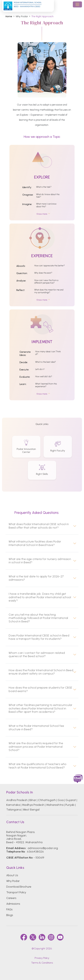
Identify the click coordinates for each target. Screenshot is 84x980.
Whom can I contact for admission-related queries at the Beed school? (37, 655)
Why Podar (13, 881)
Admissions (13, 904)
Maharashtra (55, 805)
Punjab (70, 805)
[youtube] (60, 937)
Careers (11, 898)
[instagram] (51, 937)
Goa (61, 800)
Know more (42, 214)
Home (9, 17)
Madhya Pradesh (33, 805)
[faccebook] (24, 937)
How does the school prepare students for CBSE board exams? (40, 689)
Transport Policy (16, 892)
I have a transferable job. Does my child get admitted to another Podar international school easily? (40, 597)
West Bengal (31, 810)
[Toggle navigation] (77, 4)
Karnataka (13, 805)
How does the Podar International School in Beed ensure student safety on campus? (41, 672)
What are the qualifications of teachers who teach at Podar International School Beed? (38, 766)
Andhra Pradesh (17, 800)
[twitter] (33, 937)
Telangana (14, 810)
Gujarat (71, 800)
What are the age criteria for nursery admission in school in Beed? (40, 561)
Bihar (33, 800)
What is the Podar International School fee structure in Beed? (36, 728)
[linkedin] (42, 937)
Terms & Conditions (42, 963)
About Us (12, 875)
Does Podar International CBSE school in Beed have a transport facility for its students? (39, 637)
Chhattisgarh (47, 800)
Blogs (10, 915)
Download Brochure (19, 887)
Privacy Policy (42, 958)
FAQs (9, 909)
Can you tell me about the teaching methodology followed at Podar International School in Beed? (38, 618)
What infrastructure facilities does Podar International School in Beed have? (35, 543)
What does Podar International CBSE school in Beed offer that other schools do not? (39, 526)
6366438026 (35, 852)
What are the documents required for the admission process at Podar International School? (36, 747)
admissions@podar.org (43, 848)
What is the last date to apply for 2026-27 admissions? (36, 578)
